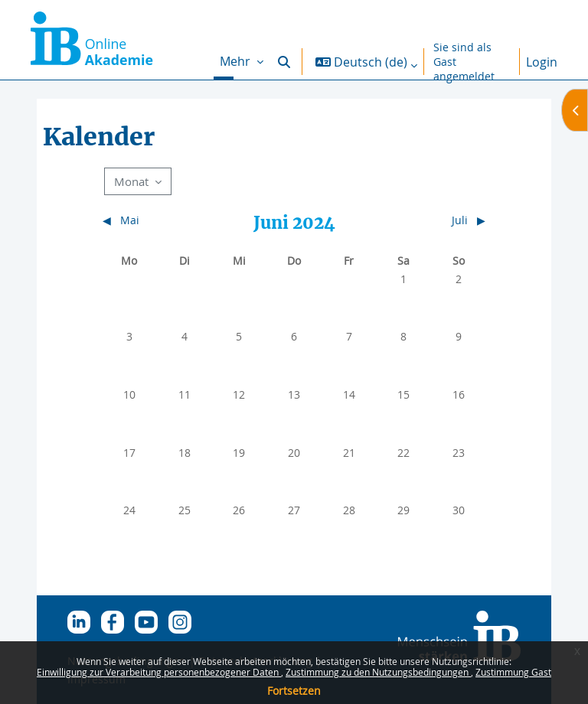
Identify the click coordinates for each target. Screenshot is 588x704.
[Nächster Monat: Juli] (438, 220)
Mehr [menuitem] (237, 61)
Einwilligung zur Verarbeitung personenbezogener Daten (159, 672)
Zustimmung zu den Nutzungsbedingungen (378, 672)
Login (542, 62)
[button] (284, 62)
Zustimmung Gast (513, 672)
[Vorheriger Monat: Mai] (150, 220)
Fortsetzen (294, 691)
